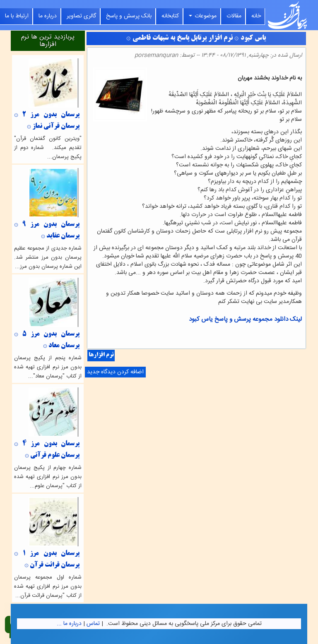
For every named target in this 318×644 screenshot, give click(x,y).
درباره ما (48, 16)
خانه (256, 16)
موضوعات (203, 16)
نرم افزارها (101, 355)
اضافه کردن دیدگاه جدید (115, 372)
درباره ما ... (69, 624)
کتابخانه (170, 16)
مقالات (234, 16)
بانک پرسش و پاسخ (129, 16)
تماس (93, 624)
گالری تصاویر (81, 16)
